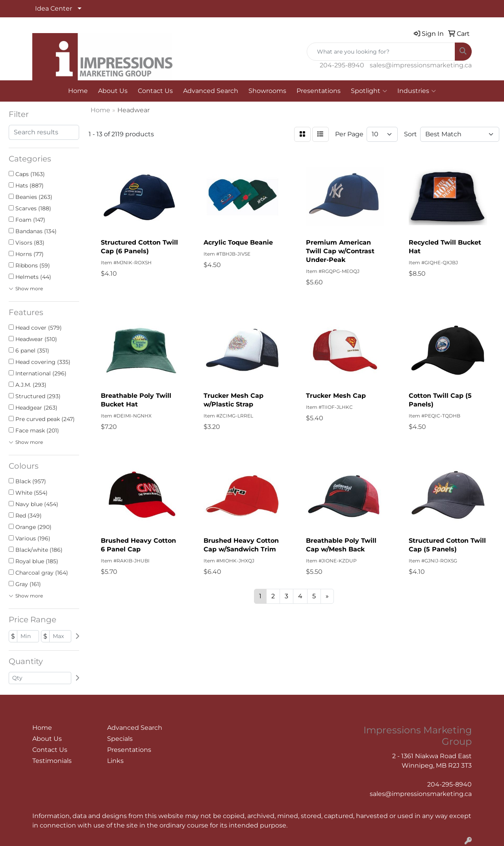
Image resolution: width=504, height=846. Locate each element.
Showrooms (267, 91)
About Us (113, 91)
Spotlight (369, 91)
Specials (120, 739)
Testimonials (52, 761)
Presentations (319, 91)
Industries (417, 91)
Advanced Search (211, 91)
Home (78, 91)
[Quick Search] (381, 52)
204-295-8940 (342, 65)
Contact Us (155, 91)
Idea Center (54, 8)
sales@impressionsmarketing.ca (421, 65)
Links (115, 761)
